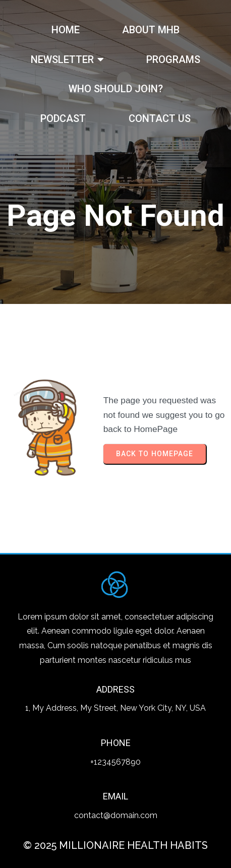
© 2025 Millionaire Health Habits (115, 845)
